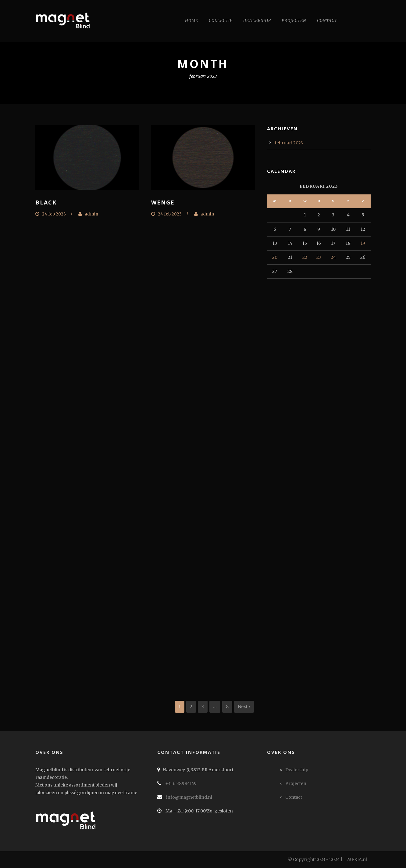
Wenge (163, 202)
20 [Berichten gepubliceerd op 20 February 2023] (275, 257)
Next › (244, 707)
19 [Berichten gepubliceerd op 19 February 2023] (363, 243)
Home (192, 21)
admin (91, 214)
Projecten (294, 21)
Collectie (221, 21)
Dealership (257, 21)
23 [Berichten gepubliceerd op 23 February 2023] (319, 257)
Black (46, 202)
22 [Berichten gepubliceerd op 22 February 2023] (305, 257)
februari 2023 (289, 143)
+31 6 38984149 (180, 783)
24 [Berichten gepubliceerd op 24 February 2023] (333, 257)
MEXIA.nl (357, 859)
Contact (327, 21)
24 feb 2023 (54, 214)
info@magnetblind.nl (189, 797)
